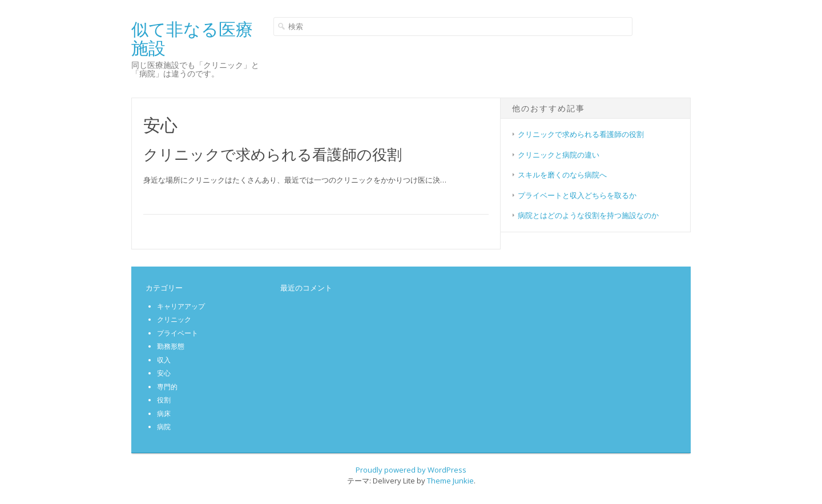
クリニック (174, 319)
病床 (164, 414)
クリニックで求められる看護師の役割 (273, 154)
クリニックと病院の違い (559, 155)
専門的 (167, 387)
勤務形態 (171, 346)
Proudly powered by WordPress (411, 470)
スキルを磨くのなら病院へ (562, 175)
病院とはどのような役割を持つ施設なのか (588, 215)
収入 (164, 360)
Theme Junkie (450, 481)
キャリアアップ (181, 306)
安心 (164, 373)
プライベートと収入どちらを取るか (577, 195)
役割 (164, 400)
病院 (164, 427)
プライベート (178, 333)
